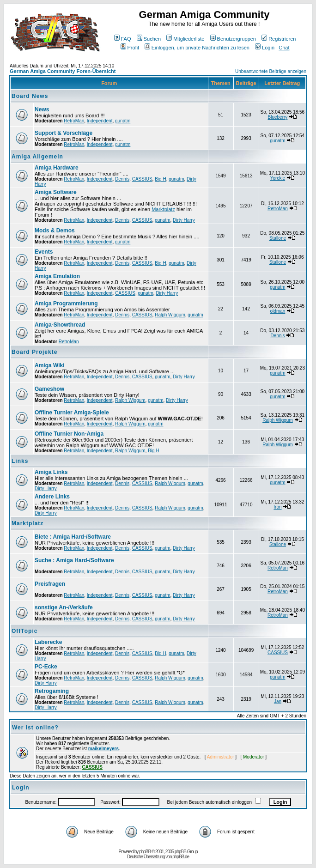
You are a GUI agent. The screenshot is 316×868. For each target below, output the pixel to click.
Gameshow (49, 389)
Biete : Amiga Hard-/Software (73, 537)
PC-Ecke (46, 667)
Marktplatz (163, 209)
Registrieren (279, 39)
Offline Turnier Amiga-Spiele (72, 413)
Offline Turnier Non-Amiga (69, 434)
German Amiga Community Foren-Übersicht (63, 71)
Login (265, 48)
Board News (30, 96)
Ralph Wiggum (170, 315)
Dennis (122, 179)
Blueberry (278, 117)
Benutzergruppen (233, 39)
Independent (100, 121)
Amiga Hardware (57, 168)
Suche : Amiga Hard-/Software (74, 560)
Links (20, 461)
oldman (278, 311)
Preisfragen (50, 584)
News (42, 109)
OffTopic (24, 631)
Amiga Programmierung (66, 303)
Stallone (278, 238)
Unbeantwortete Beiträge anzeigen (271, 71)
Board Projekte (34, 352)
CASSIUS (142, 179)
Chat (284, 48)
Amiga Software (56, 192)
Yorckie (278, 178)
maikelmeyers (103, 749)
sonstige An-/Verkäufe (64, 607)
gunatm (123, 121)
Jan (278, 701)
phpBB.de (181, 857)
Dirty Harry (184, 220)
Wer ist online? (35, 728)
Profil (130, 48)
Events (44, 252)
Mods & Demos (55, 231)
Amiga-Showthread (60, 325)
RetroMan (74, 121)
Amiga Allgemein (37, 157)
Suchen (149, 39)
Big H (160, 179)
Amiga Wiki (50, 365)
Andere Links (52, 497)
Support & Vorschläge (64, 133)
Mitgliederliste (185, 39)
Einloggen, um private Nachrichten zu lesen (197, 48)
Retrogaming (52, 691)
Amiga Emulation (57, 276)
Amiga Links (51, 472)
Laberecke (48, 642)
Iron (277, 507)
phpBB (145, 852)
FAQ (123, 39)
